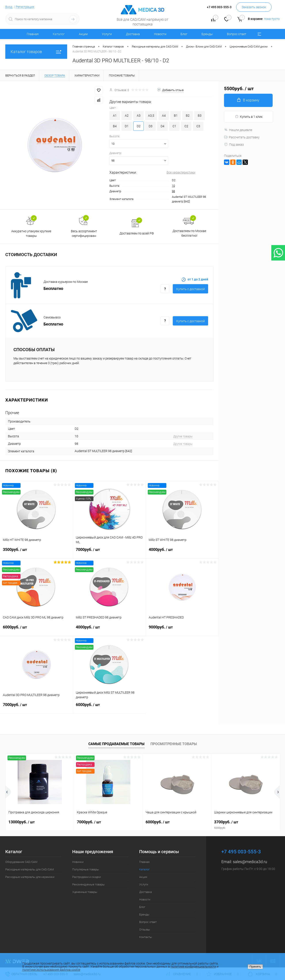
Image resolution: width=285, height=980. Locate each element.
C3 (198, 126)
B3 (200, 116)
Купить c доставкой (191, 289)
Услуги (107, 34)
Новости (160, 34)
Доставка (133, 34)
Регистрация (25, 7)
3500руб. (36, 552)
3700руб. (245, 825)
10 (173, 186)
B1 (176, 116)
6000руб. (36, 630)
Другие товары (183, 436)
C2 (186, 126)
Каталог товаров (36, 52)
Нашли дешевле (238, 130)
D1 (127, 126)
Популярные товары (86, 869)
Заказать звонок (254, 7)
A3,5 (151, 116)
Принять (255, 967)
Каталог (59, 34)
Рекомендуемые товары (88, 884)
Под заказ (234, 145)
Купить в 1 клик (249, 117)
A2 (127, 116)
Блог (184, 34)
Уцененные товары (85, 892)
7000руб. (109, 552)
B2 (188, 116)
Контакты (146, 937)
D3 (151, 126)
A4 (164, 116)
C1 (174, 126)
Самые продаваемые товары (116, 744)
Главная (33, 34)
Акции (83, 34)
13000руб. (22, 822)
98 (173, 191)
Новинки (78, 862)
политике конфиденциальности (193, 967)
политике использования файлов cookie (51, 970)
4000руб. (182, 552)
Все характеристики (181, 172)
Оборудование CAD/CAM (21, 862)
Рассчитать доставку (242, 137)
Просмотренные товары (174, 744)
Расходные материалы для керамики (30, 877)
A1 (115, 116)
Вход (9, 7)
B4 (115, 126)
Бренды (207, 34)
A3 (139, 116)
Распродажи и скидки (86, 877)
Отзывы (145, 930)
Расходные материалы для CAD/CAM (30, 869)
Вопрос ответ (237, 34)
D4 (162, 126)
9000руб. (182, 630)
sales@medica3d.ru (250, 862)
